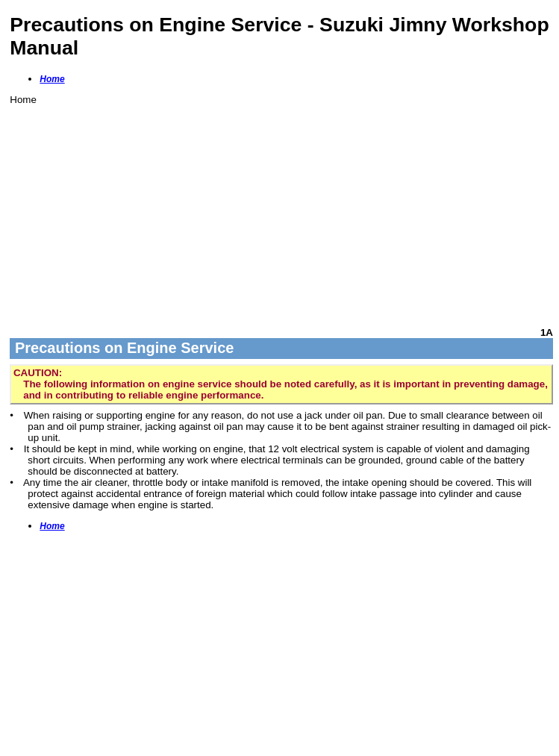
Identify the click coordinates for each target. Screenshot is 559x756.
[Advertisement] (281, 210)
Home (52, 79)
